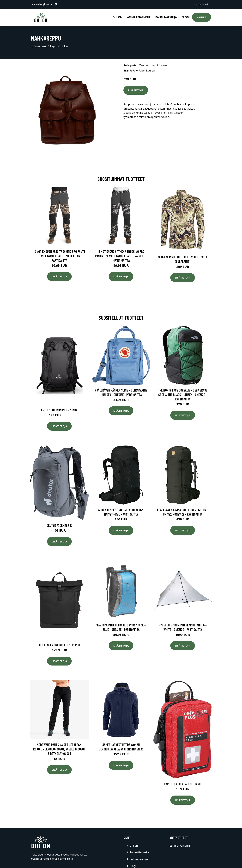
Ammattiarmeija (139, 17)
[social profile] (56, 4)
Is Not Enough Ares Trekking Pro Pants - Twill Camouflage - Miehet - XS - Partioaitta (59, 256)
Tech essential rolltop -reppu (59, 645)
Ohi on (117, 17)
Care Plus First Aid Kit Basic (183, 784)
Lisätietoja (136, 90)
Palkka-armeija (166, 17)
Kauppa (202, 17)
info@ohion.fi (201, 4)
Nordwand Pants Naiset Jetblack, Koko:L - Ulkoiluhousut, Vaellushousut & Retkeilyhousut (59, 749)
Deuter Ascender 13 (59, 525)
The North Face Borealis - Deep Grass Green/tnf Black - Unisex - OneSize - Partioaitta (183, 395)
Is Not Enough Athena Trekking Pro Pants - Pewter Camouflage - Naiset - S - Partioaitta (121, 256)
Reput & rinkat (59, 46)
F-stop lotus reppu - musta (59, 410)
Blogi (186, 17)
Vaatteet (40, 46)
